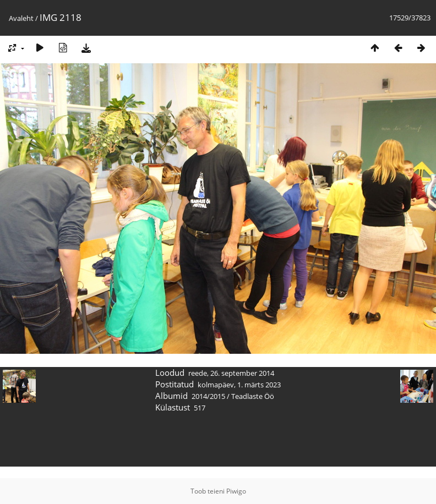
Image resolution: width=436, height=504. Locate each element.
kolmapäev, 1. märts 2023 (239, 385)
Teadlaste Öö (253, 396)
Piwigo (236, 491)
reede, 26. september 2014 (231, 373)
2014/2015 (208, 396)
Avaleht (21, 18)
